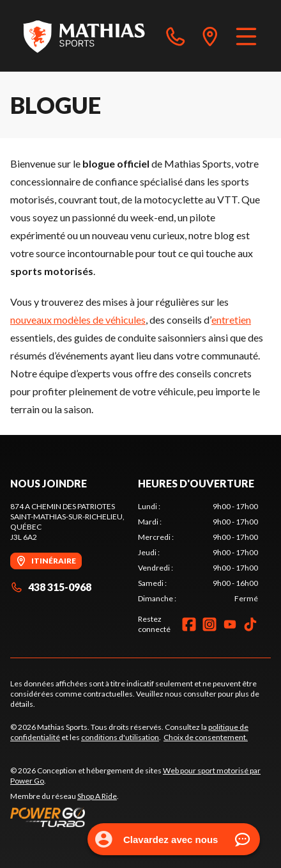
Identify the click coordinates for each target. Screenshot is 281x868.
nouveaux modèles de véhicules (78, 320)
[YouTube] (230, 624)
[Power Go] (140, 817)
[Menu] (246, 36)
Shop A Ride (97, 796)
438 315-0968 (51, 587)
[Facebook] (189, 624)
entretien (231, 320)
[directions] (210, 36)
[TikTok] (250, 624)
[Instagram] (209, 624)
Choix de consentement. (206, 737)
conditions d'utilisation (120, 737)
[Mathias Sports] (84, 36)
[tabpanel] (198, 553)
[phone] (176, 36)
